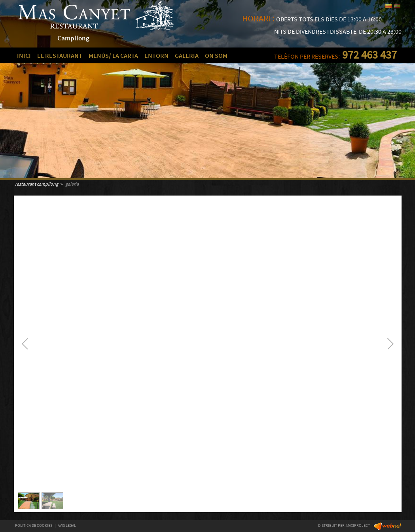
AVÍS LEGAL (67, 525)
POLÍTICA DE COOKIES (34, 525)
